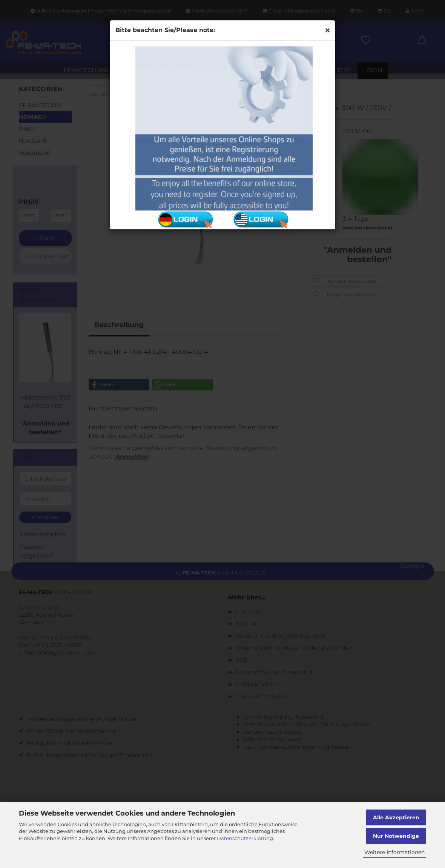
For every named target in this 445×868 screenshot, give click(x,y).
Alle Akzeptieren (396, 817)
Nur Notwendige (396, 836)
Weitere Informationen (394, 852)
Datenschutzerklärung (245, 838)
